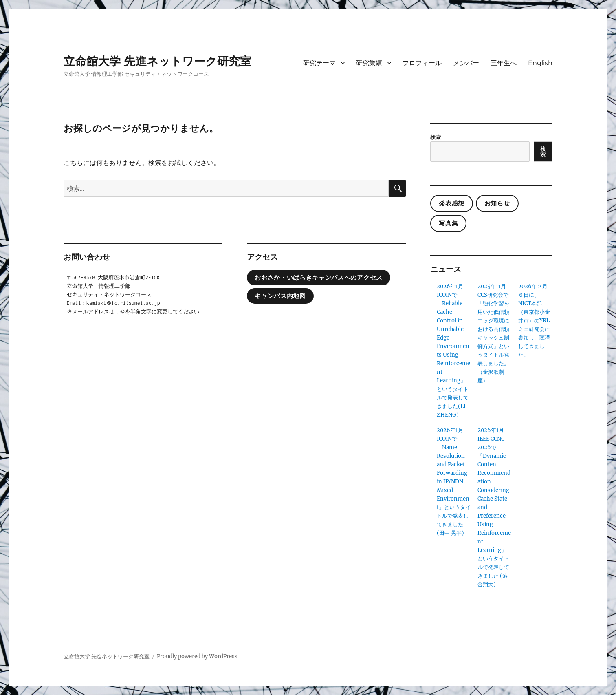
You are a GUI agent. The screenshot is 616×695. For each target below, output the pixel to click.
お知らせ (497, 203)
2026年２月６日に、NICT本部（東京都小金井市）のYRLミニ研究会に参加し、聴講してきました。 (534, 321)
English (540, 63)
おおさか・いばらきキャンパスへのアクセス (319, 278)
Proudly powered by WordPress (197, 656)
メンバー (466, 63)
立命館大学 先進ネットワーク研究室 (157, 61)
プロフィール (422, 63)
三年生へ (504, 63)
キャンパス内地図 (280, 296)
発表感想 (452, 203)
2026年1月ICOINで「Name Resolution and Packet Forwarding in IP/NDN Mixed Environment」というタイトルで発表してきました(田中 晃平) (454, 482)
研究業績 (369, 63)
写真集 (448, 223)
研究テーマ (319, 63)
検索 (436, 137)
